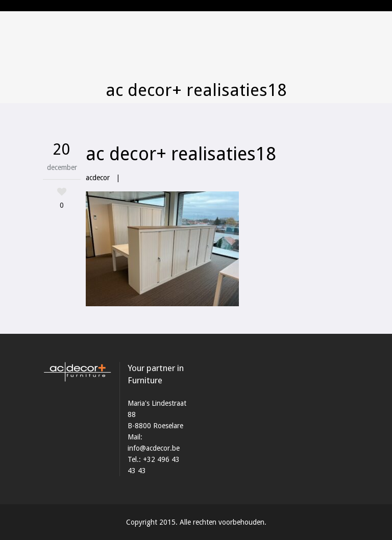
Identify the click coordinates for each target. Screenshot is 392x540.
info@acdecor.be (154, 448)
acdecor (98, 178)
